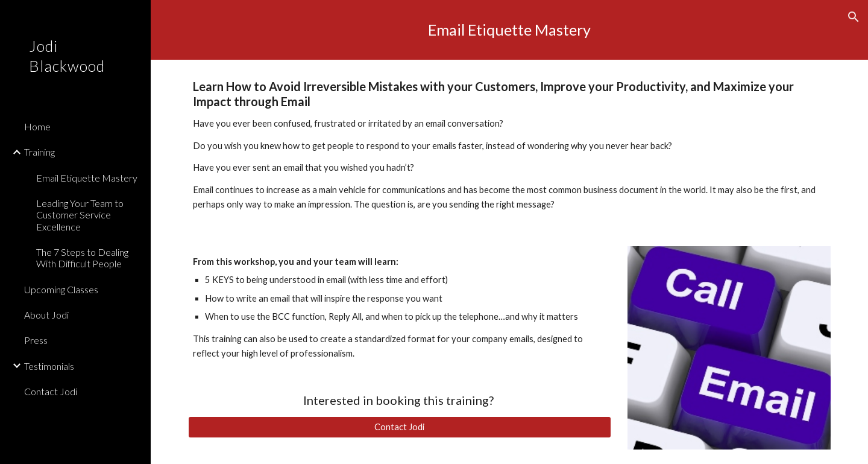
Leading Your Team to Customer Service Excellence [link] (80, 215)
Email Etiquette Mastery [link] (87, 178)
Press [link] (36, 340)
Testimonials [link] (49, 366)
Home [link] (37, 126)
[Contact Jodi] (400, 427)
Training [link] (39, 152)
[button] (854, 17)
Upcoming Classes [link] (61, 289)
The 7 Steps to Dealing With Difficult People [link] (82, 258)
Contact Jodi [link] (51, 391)
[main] (510, 30)
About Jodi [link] (46, 315)
